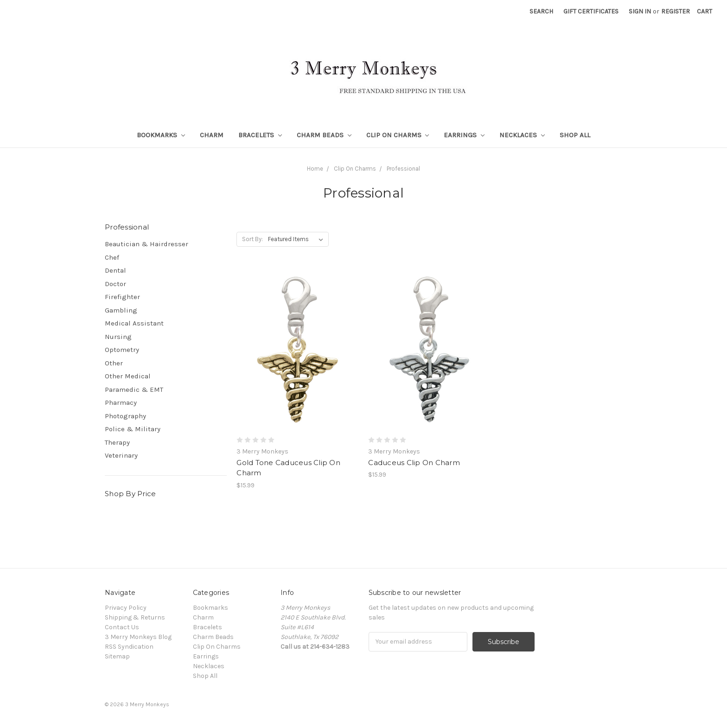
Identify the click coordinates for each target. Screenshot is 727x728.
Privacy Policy (126, 608)
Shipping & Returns (135, 617)
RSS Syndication (129, 647)
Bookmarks (161, 135)
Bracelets (260, 135)
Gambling (121, 310)
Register (676, 11)
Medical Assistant (134, 323)
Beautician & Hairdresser (147, 244)
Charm (212, 135)
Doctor (115, 284)
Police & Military (133, 429)
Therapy (117, 442)
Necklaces (522, 135)
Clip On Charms (398, 135)
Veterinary (121, 455)
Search (541, 11)
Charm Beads (324, 135)
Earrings (464, 135)
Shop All (575, 135)
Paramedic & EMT (134, 390)
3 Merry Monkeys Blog (138, 637)
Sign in (640, 11)
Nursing (118, 337)
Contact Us (122, 627)
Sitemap (117, 656)
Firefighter (122, 297)
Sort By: (252, 239)
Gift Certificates (591, 11)
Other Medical (128, 376)
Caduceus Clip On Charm (414, 463)
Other (114, 363)
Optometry (122, 350)
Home (315, 169)
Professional (403, 169)
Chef (112, 257)
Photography (125, 416)
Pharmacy (121, 402)
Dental (115, 270)
